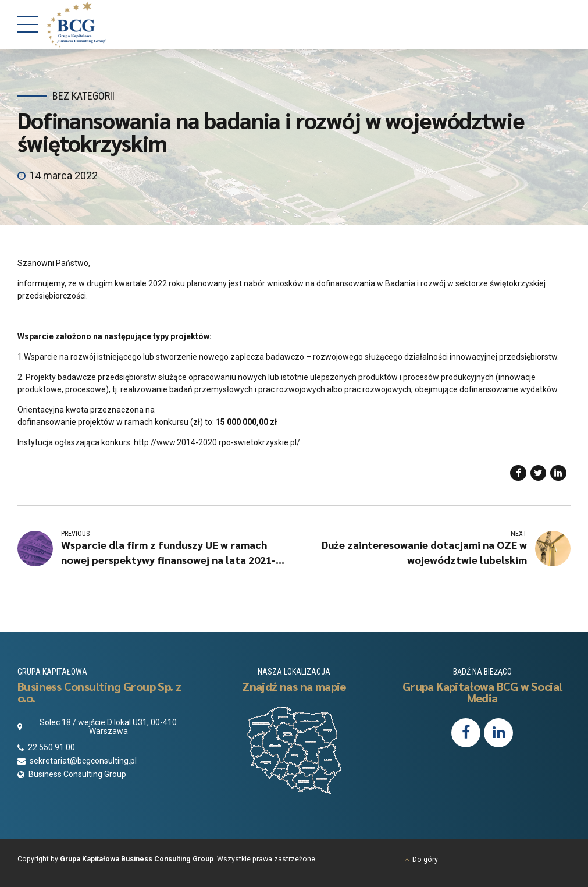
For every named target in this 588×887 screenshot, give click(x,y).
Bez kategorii (83, 96)
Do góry (425, 860)
